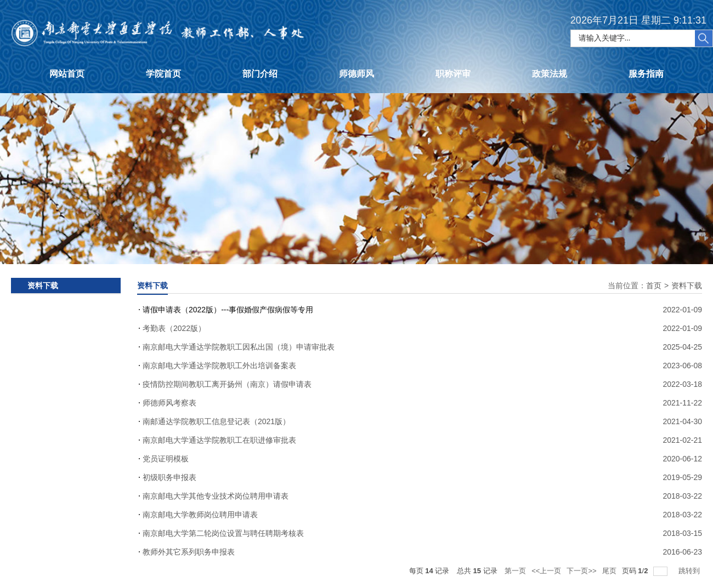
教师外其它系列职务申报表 (189, 552)
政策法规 (550, 74)
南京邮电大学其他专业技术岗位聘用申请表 (216, 496)
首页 (654, 286)
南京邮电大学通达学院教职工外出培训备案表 (219, 366)
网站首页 (67, 74)
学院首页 (163, 74)
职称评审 (453, 74)
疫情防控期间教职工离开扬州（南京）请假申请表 (227, 384)
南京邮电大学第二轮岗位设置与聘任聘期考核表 (223, 533)
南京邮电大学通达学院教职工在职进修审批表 (219, 440)
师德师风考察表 (169, 403)
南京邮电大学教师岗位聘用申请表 (200, 515)
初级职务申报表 (169, 477)
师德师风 (356, 74)
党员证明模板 (166, 459)
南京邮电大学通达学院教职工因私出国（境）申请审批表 (239, 347)
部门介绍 (260, 74)
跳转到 (690, 571)
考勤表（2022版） (174, 328)
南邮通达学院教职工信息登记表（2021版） (216, 421)
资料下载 (687, 286)
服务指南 (646, 74)
